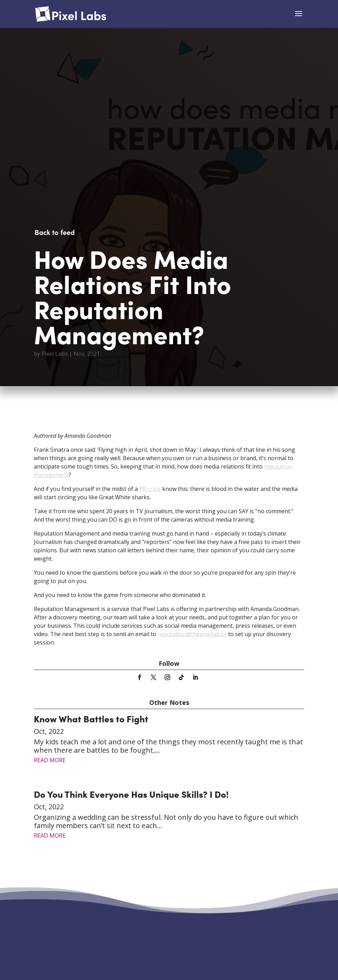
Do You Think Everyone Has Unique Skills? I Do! (131, 794)
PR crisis (150, 489)
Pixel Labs (55, 354)
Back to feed (55, 232)
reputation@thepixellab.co (192, 634)
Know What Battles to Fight (91, 718)
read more (50, 760)
